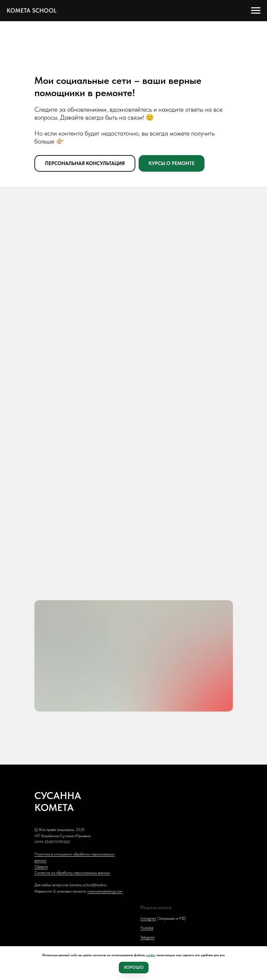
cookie (150, 955)
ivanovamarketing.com (105, 891)
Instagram (148, 918)
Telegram (147, 937)
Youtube (147, 928)
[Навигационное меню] (256, 11)
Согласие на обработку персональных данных (72, 873)
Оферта (41, 867)
